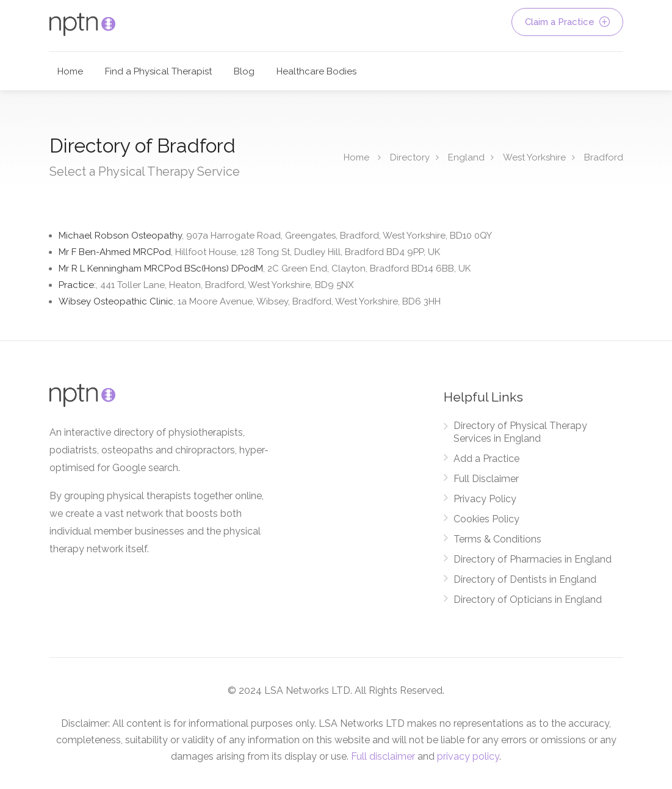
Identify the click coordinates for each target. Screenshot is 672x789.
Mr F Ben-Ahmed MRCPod (249, 252)
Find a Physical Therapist (158, 71)
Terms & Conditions (497, 539)
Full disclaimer (383, 756)
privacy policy (468, 756)
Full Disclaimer (486, 479)
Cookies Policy (486, 519)
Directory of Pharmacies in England (533, 559)
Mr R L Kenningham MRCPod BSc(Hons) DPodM (265, 268)
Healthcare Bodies (316, 71)
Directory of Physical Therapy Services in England (520, 432)
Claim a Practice (567, 22)
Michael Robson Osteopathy (275, 236)
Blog (244, 71)
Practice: (206, 285)
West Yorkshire (534, 157)
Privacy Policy (485, 499)
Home (70, 71)
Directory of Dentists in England (525, 579)
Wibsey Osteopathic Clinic (250, 301)
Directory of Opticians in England (528, 600)
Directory (410, 157)
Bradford (604, 157)
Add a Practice (486, 459)
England (466, 157)
